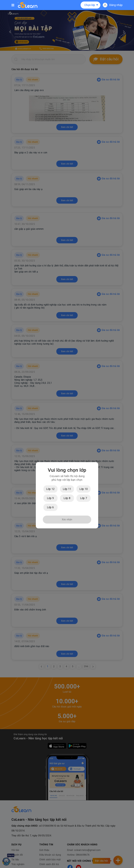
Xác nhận (67, 519)
